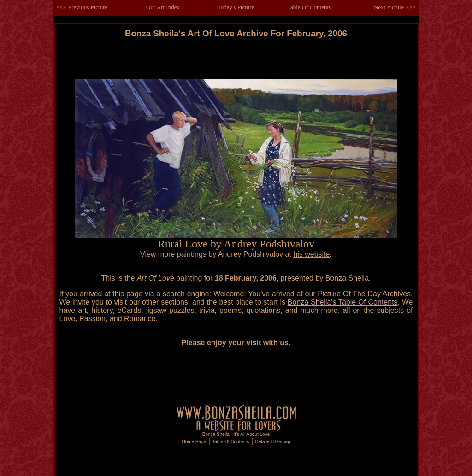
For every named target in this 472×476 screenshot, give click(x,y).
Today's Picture (236, 7)
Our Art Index (163, 7)
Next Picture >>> (395, 7)
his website (311, 254)
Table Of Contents (309, 7)
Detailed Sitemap (272, 442)
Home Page (194, 442)
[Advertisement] (236, 59)
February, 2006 (317, 33)
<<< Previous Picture (82, 7)
